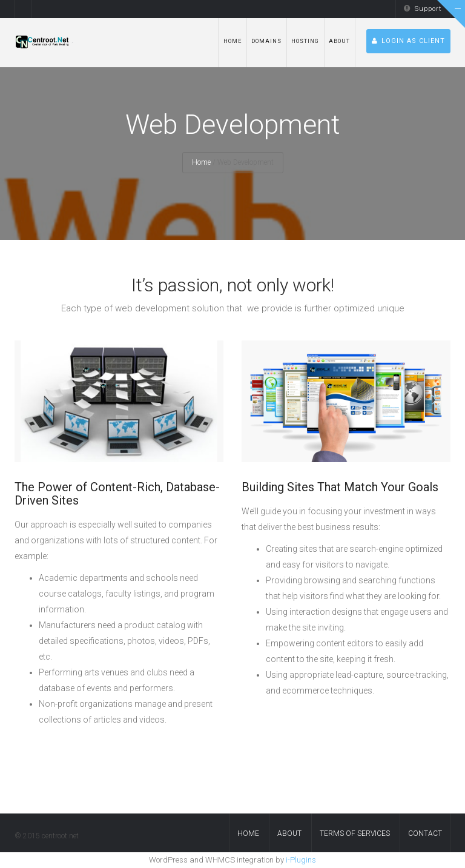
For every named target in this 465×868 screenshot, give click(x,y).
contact (425, 833)
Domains (266, 41)
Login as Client (408, 41)
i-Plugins (301, 860)
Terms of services (355, 833)
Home (232, 41)
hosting (305, 41)
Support (423, 9)
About (339, 41)
